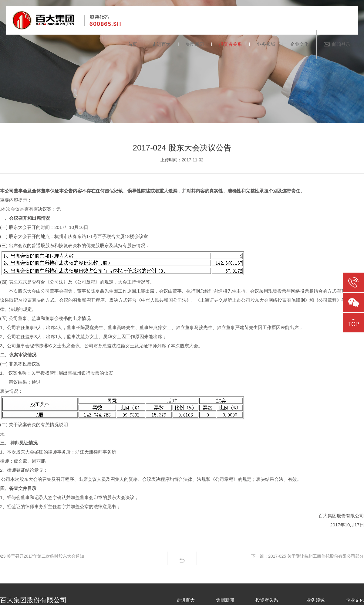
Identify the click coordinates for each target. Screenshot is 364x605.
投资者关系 (230, 44)
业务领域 (266, 44)
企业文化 (299, 44)
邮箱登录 (341, 44)
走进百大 (161, 44)
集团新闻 (195, 44)
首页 (133, 44)
